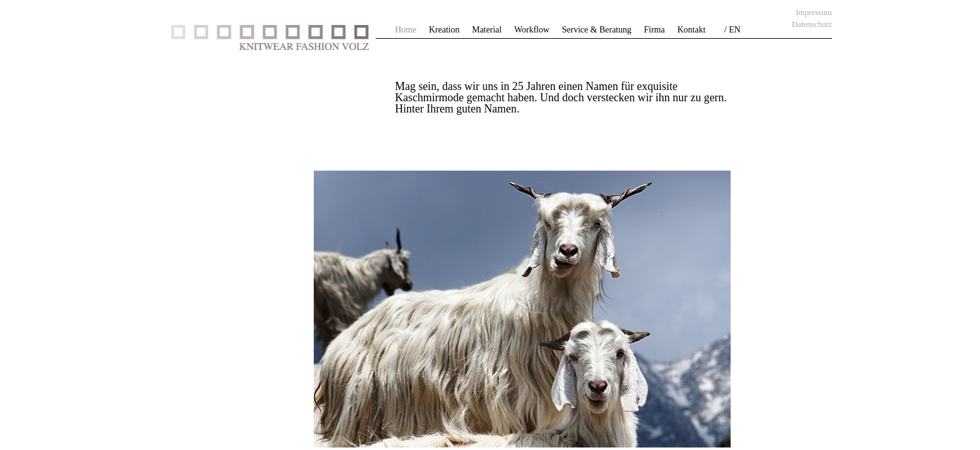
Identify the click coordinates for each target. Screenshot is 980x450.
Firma (654, 30)
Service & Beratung (597, 30)
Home (406, 30)
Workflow (532, 30)
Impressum (814, 12)
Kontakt (692, 30)
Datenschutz (812, 24)
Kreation (444, 30)
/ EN (732, 30)
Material (487, 30)
